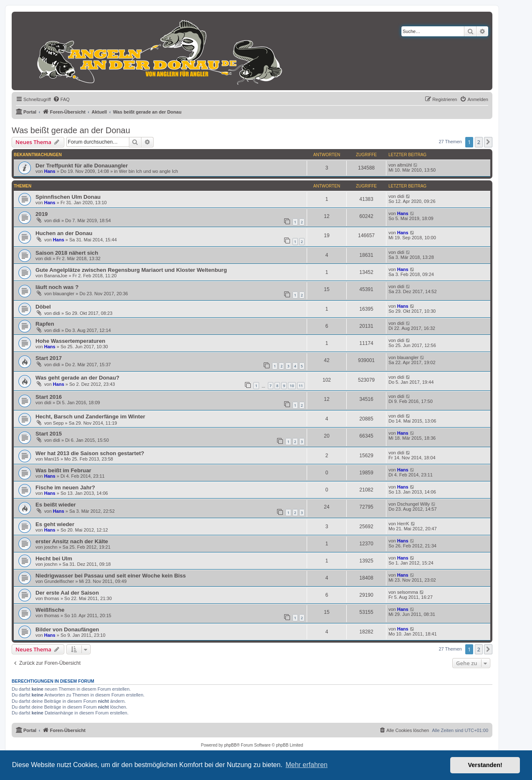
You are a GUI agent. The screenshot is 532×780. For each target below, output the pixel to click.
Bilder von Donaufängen (67, 629)
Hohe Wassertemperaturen (70, 341)
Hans (50, 171)
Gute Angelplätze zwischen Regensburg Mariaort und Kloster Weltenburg (131, 270)
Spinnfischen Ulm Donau (68, 197)
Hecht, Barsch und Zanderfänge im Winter (90, 417)
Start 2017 (49, 358)
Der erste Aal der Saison (67, 593)
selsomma (408, 592)
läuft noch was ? (57, 287)
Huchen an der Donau (64, 233)
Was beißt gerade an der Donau (71, 130)
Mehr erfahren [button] (306, 765)
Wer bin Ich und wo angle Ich (149, 171)
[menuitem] (61, 99)
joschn (51, 547)
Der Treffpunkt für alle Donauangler (82, 166)
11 (301, 386)
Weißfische (50, 610)
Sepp (58, 423)
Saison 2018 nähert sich (67, 253)
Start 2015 (49, 434)
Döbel (43, 307)
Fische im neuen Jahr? (65, 487)
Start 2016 (49, 397)
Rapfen (45, 324)
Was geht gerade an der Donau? (77, 378)
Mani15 (52, 459)
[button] (488, 142)
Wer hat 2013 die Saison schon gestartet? (90, 453)
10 (292, 386)
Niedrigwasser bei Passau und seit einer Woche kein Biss (111, 576)
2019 (42, 214)
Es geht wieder (55, 524)
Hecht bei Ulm (54, 558)
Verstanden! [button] (485, 765)
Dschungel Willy (413, 504)
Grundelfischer (59, 581)
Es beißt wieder (56, 505)
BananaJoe (56, 276)
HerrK (403, 524)
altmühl (405, 165)
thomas (52, 598)
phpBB (230, 745)
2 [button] (479, 142)
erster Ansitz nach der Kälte (72, 541)
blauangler (64, 294)
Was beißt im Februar (63, 470)
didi (401, 196)
